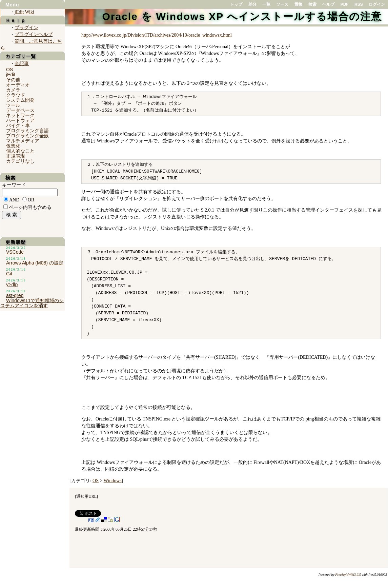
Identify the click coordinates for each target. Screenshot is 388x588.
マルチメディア (23, 141)
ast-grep (15, 295)
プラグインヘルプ (34, 34)
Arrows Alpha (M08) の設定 (35, 263)
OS (96, 481)
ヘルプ (328, 4)
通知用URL (86, 496)
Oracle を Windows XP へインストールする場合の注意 (242, 16)
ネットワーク (20, 115)
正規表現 (16, 156)
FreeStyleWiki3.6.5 (348, 575)
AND (14, 200)
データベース (20, 110)
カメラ (13, 90)
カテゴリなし (20, 161)
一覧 (266, 4)
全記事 (22, 64)
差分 (252, 4)
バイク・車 (18, 125)
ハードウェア (20, 120)
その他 (13, 80)
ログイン (377, 4)
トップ (236, 4)
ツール (13, 105)
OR (31, 200)
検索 (312, 4)
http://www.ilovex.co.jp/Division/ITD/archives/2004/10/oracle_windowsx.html (157, 35)
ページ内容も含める (30, 207)
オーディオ (18, 85)
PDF (345, 4)
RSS (359, 4)
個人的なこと (20, 151)
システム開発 (20, 100)
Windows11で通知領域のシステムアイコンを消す (32, 303)
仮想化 (13, 146)
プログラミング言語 (27, 131)
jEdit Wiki (24, 12)
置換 (299, 4)
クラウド (16, 95)
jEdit (11, 75)
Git (9, 274)
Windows (113, 481)
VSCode (15, 252)
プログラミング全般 (27, 136)
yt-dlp (12, 285)
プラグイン (26, 28)
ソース (282, 4)
